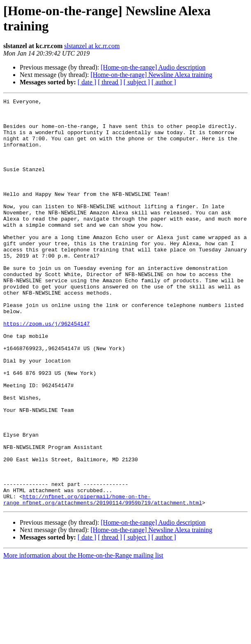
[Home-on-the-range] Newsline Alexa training (151, 75)
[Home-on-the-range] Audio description (153, 67)
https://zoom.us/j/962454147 (47, 369)
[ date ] (87, 82)
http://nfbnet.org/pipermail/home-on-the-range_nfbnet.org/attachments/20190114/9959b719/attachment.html (103, 580)
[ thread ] (110, 82)
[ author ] (164, 82)
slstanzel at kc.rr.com (92, 46)
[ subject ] (137, 82)
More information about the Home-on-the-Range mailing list (83, 637)
